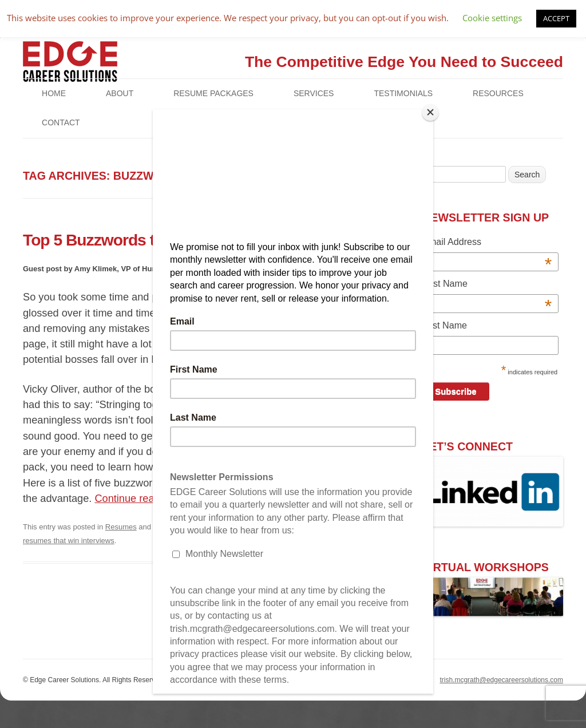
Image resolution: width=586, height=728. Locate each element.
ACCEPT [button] (556, 18)
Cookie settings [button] (492, 18)
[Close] (430, 112)
